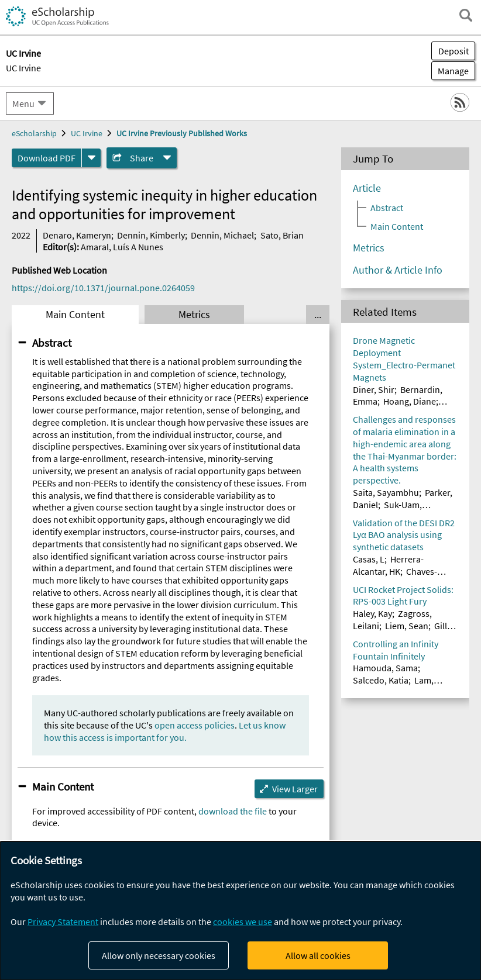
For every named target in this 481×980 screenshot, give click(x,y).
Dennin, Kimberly (151, 235)
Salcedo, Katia (381, 680)
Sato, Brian (282, 235)
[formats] (91, 158)
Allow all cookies (318, 955)
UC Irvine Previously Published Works (182, 133)
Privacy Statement (63, 922)
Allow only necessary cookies (159, 955)
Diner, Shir (374, 389)
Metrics (194, 315)
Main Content (75, 315)
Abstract (52, 343)
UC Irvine (23, 68)
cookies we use (243, 922)
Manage (450, 71)
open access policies (195, 725)
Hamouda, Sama (385, 668)
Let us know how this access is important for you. (165, 731)
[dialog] (240, 911)
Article (367, 188)
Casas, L (369, 559)
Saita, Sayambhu (386, 492)
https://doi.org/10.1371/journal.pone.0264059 (103, 288)
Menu (23, 103)
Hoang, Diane (410, 401)
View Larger (295, 789)
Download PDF (47, 158)
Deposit (453, 51)
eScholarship (34, 133)
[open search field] (466, 15)
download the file (233, 811)
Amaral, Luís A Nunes (122, 247)
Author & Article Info (398, 270)
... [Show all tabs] (318, 315)
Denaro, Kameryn (77, 235)
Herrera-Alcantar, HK (388, 565)
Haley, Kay (372, 613)
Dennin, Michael (222, 235)
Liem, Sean (407, 626)
